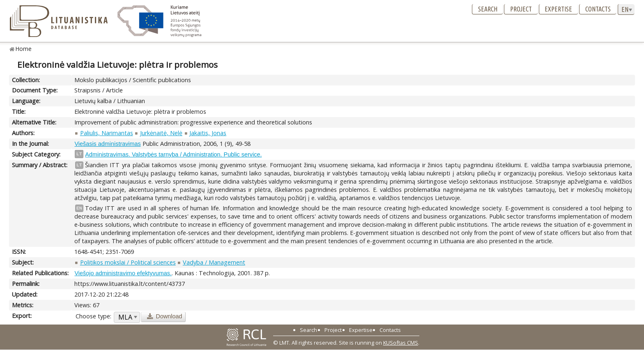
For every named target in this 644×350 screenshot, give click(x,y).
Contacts (598, 9)
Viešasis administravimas (107, 144)
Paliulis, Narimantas (107, 133)
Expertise (558, 9)
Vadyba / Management (214, 262)
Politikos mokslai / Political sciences (128, 262)
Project (521, 9)
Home (24, 49)
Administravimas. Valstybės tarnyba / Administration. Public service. (173, 154)
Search (488, 9)
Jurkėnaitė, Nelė (161, 133)
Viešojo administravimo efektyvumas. (123, 273)
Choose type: (93, 316)
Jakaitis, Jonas (208, 133)
